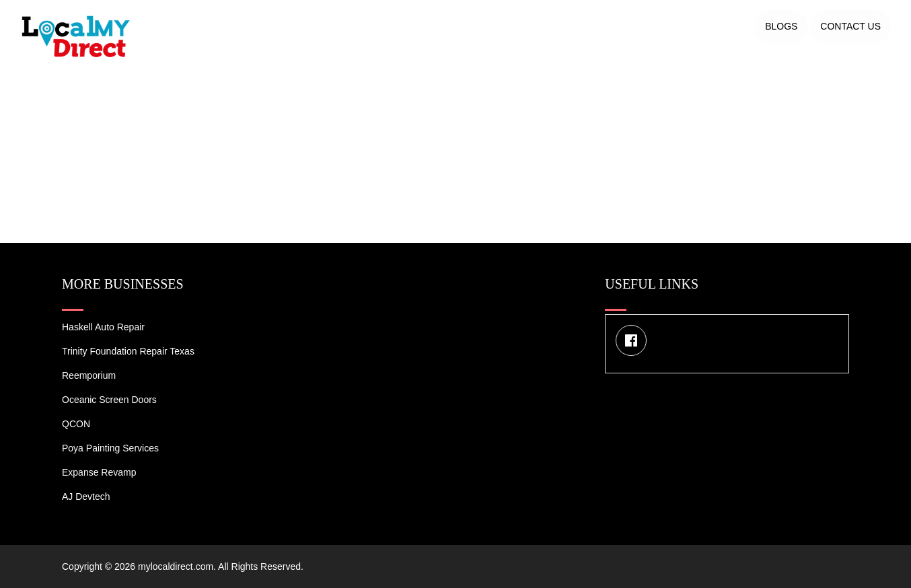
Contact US (850, 26)
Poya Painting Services (110, 448)
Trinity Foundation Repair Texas (128, 351)
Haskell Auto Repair (103, 327)
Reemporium (89, 375)
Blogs (781, 26)
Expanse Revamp (99, 472)
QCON (76, 424)
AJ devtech (86, 497)
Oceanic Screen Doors (109, 400)
